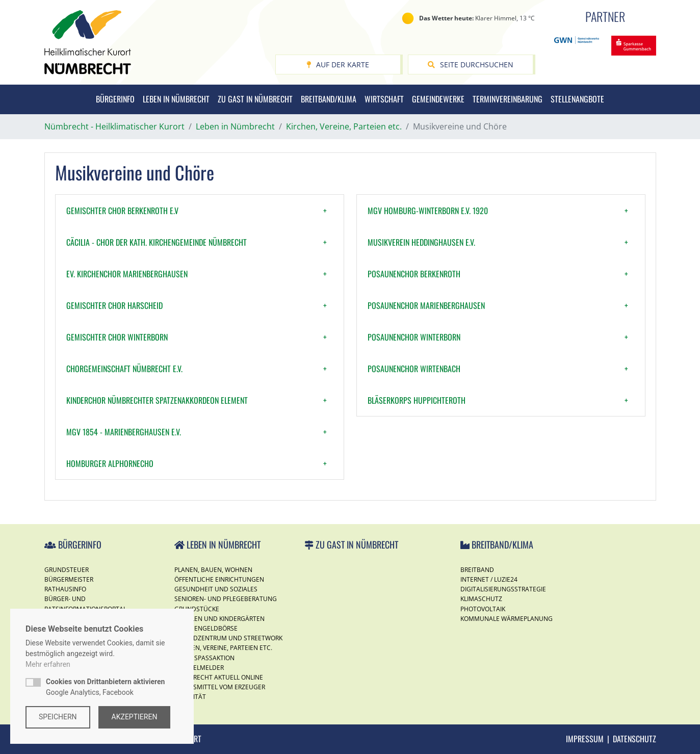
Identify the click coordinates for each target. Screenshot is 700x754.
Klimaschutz (481, 599)
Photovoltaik (483, 609)
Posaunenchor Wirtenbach (414, 369)
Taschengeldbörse (206, 628)
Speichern (58, 717)
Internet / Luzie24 (489, 579)
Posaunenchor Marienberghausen (426, 305)
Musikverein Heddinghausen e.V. (421, 242)
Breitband (477, 570)
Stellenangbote (577, 99)
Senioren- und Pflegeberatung (226, 599)
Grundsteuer (67, 570)
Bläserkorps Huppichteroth (417, 400)
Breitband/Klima (329, 99)
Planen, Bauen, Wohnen (213, 570)
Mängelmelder (199, 668)
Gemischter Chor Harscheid (114, 305)
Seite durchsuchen (471, 64)
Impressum (585, 739)
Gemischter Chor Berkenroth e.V (122, 211)
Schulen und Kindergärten (219, 619)
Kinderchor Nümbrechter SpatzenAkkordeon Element (157, 400)
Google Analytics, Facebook (105, 687)
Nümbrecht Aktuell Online (219, 677)
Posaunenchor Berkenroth (414, 274)
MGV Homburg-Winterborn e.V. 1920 (428, 211)
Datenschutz (634, 739)
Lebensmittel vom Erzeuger (220, 687)
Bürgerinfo (115, 99)
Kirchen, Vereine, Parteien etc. (223, 648)
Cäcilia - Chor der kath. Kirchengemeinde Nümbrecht (157, 242)
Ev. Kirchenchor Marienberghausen (127, 274)
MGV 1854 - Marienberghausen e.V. (124, 432)
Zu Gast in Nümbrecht (255, 99)
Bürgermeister (69, 579)
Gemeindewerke (438, 99)
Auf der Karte (338, 64)
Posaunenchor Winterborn (414, 337)
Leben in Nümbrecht (176, 99)
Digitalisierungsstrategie (503, 589)
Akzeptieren (135, 717)
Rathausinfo (65, 589)
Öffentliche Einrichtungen (219, 579)
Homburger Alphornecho (110, 463)
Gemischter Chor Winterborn (117, 337)
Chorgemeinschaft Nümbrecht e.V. (124, 369)
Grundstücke (197, 609)
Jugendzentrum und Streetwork (228, 638)
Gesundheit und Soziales (216, 589)
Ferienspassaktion (204, 658)
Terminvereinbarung (508, 99)
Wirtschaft (384, 99)
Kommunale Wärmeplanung (507, 619)
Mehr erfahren (48, 664)
